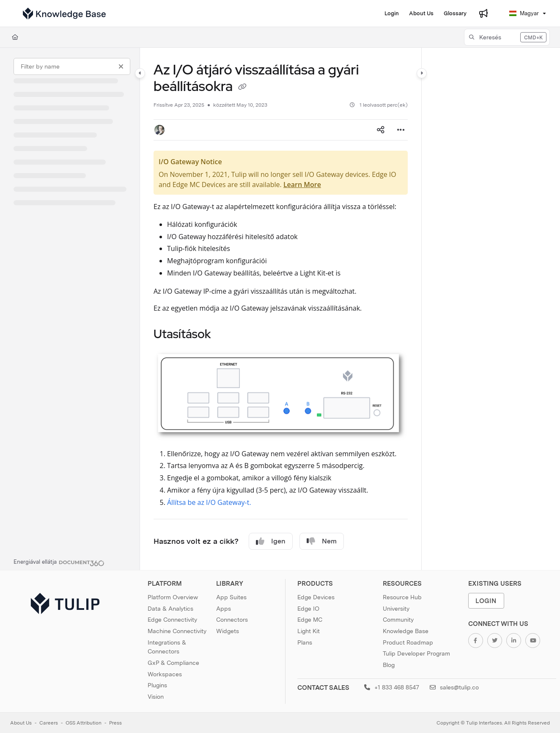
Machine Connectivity (177, 631)
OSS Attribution (84, 723)
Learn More (302, 185)
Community (398, 620)
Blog (389, 665)
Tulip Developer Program (416, 653)
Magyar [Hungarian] (524, 13)
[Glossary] (455, 14)
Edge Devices (316, 597)
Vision (156, 697)
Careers (49, 723)
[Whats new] (483, 14)
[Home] (15, 37)
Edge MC (310, 620)
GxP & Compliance (173, 663)
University (396, 609)
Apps (224, 609)
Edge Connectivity (172, 620)
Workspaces (165, 674)
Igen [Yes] (271, 541)
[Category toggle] (140, 73)
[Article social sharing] (381, 130)
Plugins (157, 685)
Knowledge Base (406, 631)
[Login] (392, 14)
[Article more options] (401, 130)
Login (486, 601)
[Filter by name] (72, 66)
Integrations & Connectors (167, 647)
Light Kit (309, 631)
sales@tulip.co (454, 687)
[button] (507, 37)
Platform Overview (173, 597)
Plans (305, 642)
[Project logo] (64, 14)
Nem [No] (322, 541)
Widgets (228, 631)
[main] (281, 309)
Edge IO (308, 609)
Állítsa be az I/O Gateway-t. (209, 502)
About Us (21, 723)
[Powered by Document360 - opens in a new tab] (59, 562)
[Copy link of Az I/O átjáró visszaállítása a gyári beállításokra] (242, 88)
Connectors (232, 620)
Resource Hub (402, 597)
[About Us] (421, 14)
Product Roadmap (408, 642)
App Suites (231, 597)
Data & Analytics (170, 609)
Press (115, 723)
